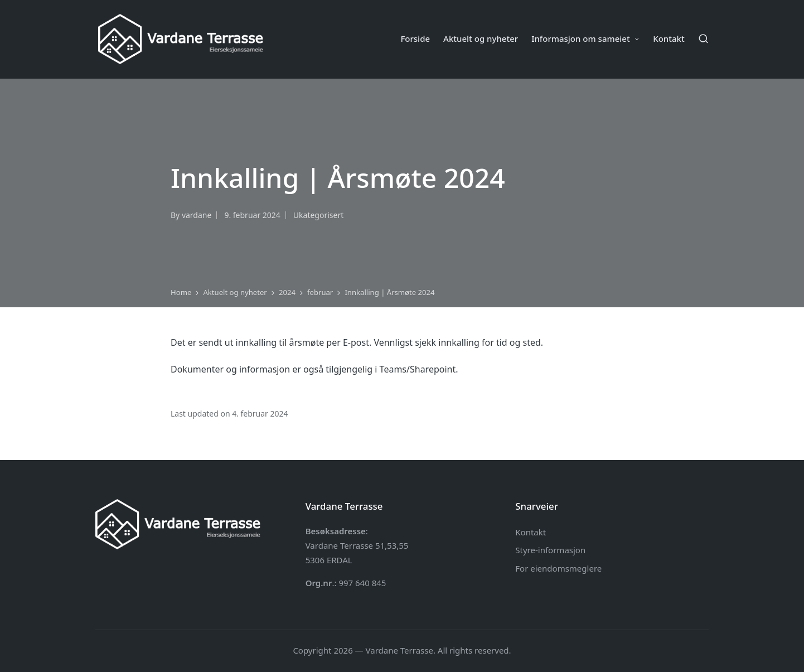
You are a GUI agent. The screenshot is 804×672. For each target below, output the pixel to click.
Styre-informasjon (550, 550)
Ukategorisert (318, 215)
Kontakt (531, 532)
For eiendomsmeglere (558, 568)
